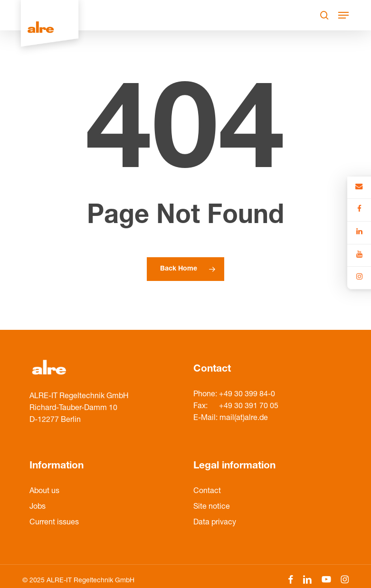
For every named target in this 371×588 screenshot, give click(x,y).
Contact (207, 492)
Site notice (212, 507)
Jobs (38, 507)
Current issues (54, 523)
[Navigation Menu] (343, 15)
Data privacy (215, 523)
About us (44, 492)
